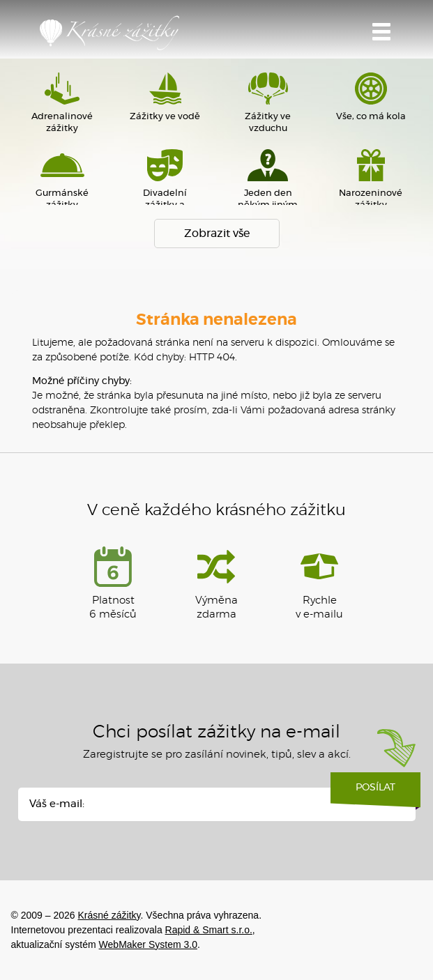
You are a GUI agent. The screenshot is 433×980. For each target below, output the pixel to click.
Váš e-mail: (57, 804)
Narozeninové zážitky (371, 179)
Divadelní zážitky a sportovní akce (165, 182)
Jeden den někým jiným (268, 179)
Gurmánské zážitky (62, 179)
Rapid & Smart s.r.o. (209, 930)
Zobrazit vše (217, 233)
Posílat (375, 793)
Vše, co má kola (371, 97)
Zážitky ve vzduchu (268, 103)
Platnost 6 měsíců (113, 583)
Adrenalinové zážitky (62, 103)
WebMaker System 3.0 (148, 944)
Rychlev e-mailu (319, 583)
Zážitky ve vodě (165, 97)
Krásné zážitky (109, 33)
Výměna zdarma (216, 583)
